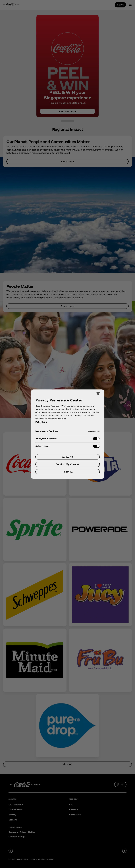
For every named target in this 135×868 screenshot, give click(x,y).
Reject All (68, 472)
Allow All (68, 457)
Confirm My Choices (68, 464)
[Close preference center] (98, 394)
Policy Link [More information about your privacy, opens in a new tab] (41, 422)
